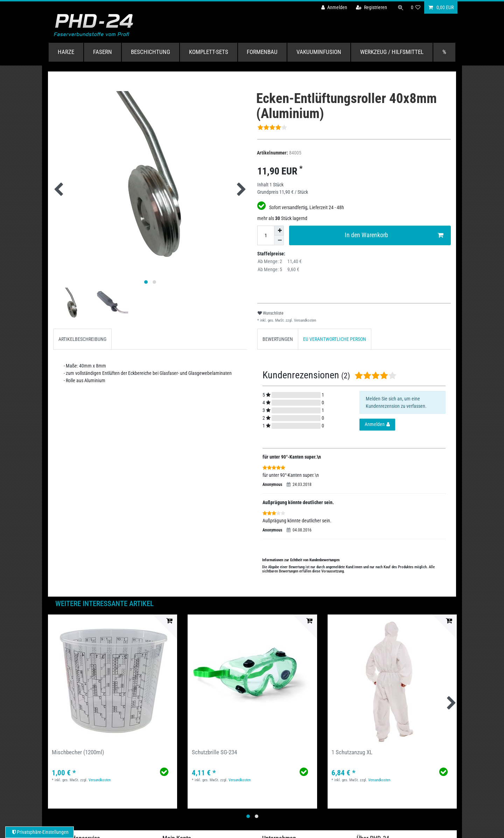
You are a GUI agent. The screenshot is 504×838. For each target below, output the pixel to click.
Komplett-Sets (209, 52)
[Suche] (400, 8)
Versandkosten (304, 320)
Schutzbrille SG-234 (214, 752)
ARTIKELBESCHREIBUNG (82, 339)
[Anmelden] (333, 8)
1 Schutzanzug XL (352, 752)
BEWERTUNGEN (278, 339)
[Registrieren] (370, 8)
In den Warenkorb (394, 235)
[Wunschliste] (416, 8)
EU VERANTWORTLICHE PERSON (335, 339)
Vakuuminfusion (319, 52)
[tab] (82, 339)
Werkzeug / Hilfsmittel (392, 52)
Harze (66, 52)
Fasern (103, 52)
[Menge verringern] (279, 240)
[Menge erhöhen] (279, 231)
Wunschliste (271, 313)
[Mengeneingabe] (266, 235)
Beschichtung (150, 52)
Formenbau (262, 52)
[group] (113, 679)
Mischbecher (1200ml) (78, 752)
